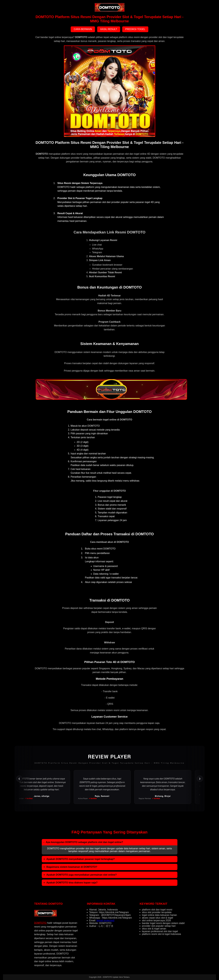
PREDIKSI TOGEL (135, 29)
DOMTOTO (41, 923)
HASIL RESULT (109, 29)
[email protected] (105, 920)
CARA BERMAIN (83, 29)
